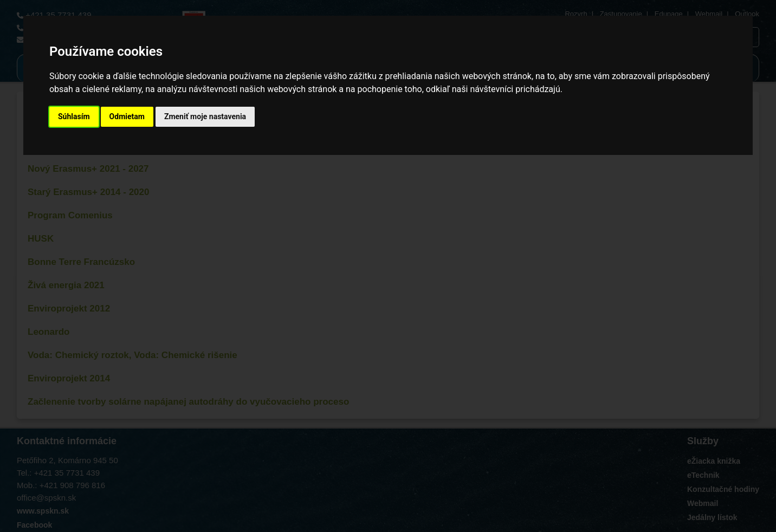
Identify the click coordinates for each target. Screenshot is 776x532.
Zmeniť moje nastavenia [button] (205, 116)
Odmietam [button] (127, 116)
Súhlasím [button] (74, 116)
